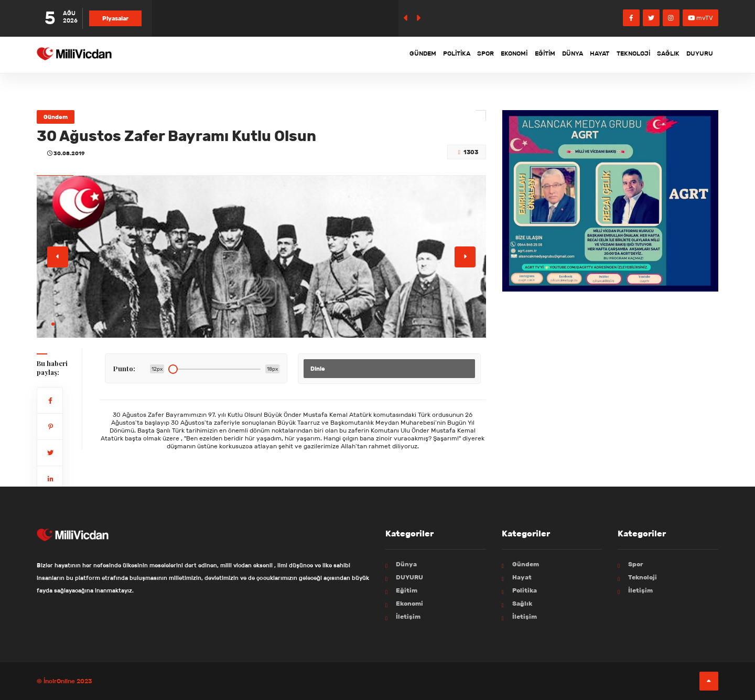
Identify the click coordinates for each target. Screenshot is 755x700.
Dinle (318, 369)
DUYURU (697, 55)
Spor (432, 55)
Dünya (541, 55)
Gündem (354, 55)
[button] (53, 324)
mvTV (701, 18)
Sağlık (659, 55)
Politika (395, 55)
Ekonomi (468, 55)
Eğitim (506, 55)
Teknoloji (617, 55)
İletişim (408, 616)
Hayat (576, 55)
